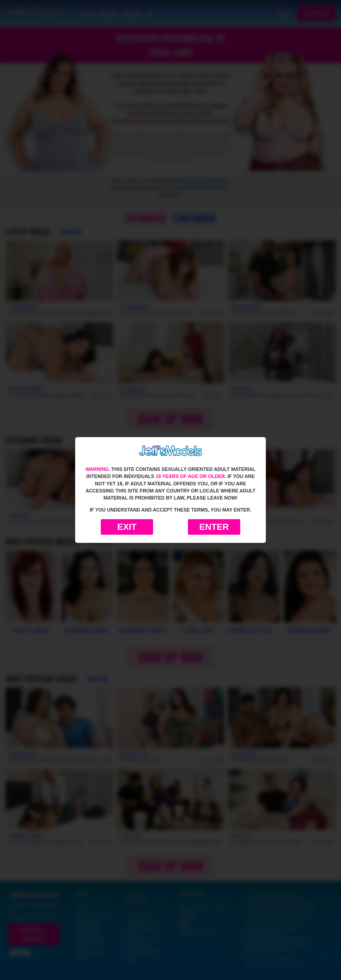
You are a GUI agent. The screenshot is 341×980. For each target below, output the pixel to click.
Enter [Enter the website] (214, 527)
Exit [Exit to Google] (127, 527)
